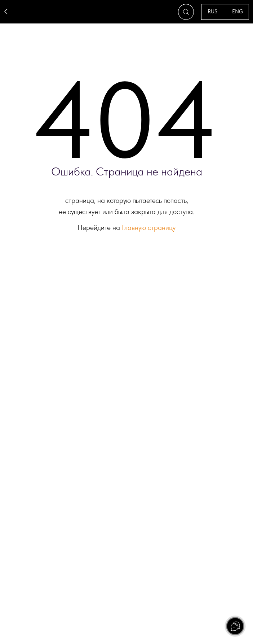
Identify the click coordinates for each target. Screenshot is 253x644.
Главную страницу (149, 227)
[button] (186, 12)
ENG (238, 11)
